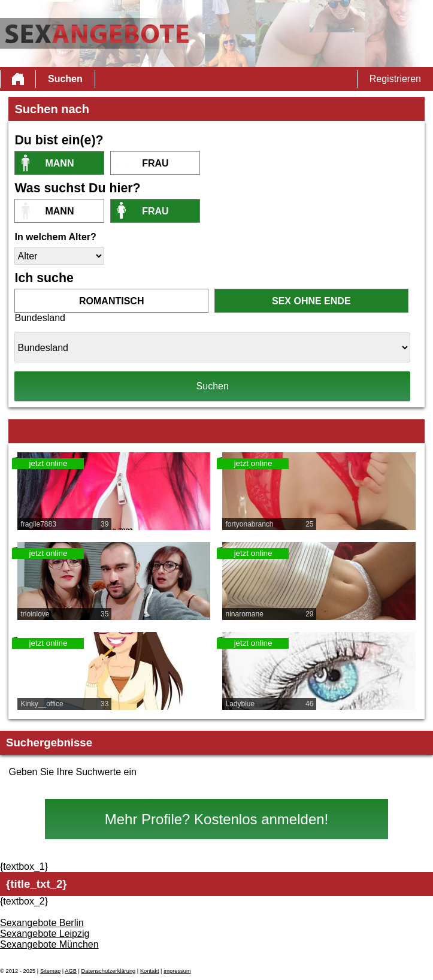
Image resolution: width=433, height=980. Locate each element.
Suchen (65, 79)
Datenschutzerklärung (109, 971)
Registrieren (395, 79)
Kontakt (150, 971)
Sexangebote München (49, 944)
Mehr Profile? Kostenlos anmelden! (217, 819)
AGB (71, 971)
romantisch (111, 301)
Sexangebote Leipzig (45, 934)
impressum (177, 971)
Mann (59, 163)
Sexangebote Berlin (42, 923)
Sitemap (50, 971)
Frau (155, 163)
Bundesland (40, 318)
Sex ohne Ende (311, 301)
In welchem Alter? (55, 237)
